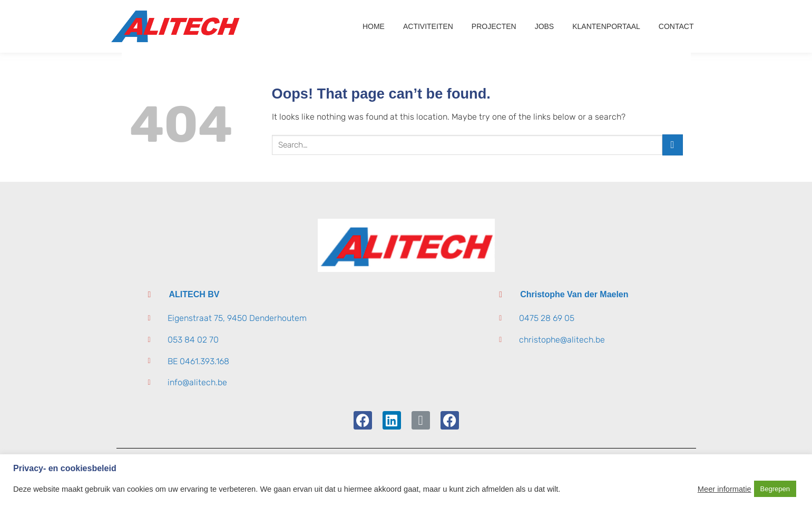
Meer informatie (725, 489)
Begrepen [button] (775, 489)
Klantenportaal (606, 26)
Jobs (545, 26)
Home (374, 26)
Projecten (494, 26)
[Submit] (673, 145)
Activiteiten (428, 26)
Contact (676, 26)
